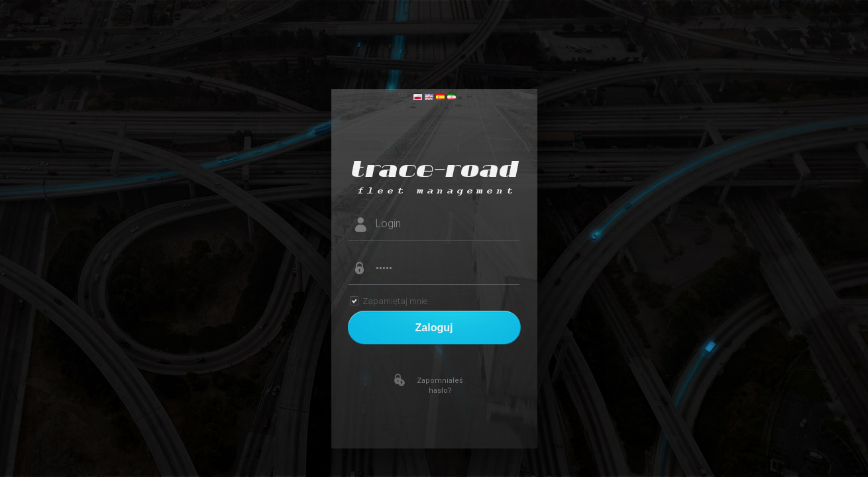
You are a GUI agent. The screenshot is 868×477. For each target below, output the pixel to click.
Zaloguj (434, 328)
